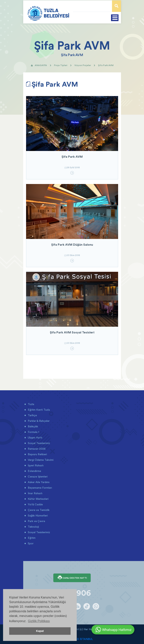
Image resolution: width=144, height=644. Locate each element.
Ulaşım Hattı (35, 438)
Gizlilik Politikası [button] (39, 621)
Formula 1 (33, 432)
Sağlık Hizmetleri (37, 516)
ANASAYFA (39, 65)
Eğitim (31, 538)
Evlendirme (34, 471)
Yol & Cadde (35, 504)
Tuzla (31, 404)
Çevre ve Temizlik (38, 510)
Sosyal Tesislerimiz (39, 443)
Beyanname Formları (39, 488)
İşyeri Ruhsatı (35, 465)
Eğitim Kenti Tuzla (38, 410)
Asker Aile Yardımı (38, 482)
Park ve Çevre (36, 521)
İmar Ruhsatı (35, 493)
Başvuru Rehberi (37, 454)
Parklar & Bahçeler (38, 421)
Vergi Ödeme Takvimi (40, 460)
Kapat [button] (40, 631)
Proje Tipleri (61, 65)
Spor (30, 543)
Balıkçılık (33, 426)
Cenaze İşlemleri (37, 477)
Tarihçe (32, 415)
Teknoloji (33, 527)
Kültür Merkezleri (38, 499)
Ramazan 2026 (36, 449)
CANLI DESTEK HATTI (72, 578)
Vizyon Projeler (83, 65)
